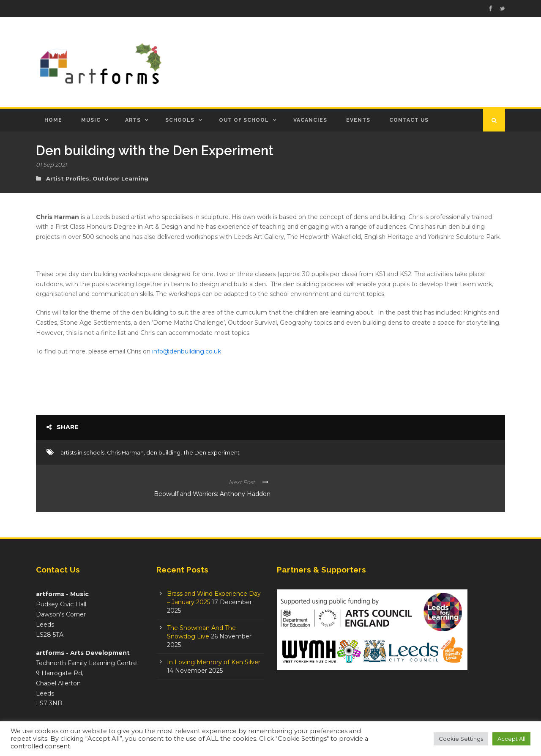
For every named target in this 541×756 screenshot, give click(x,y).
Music (91, 120)
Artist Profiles (68, 178)
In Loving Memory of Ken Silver (214, 662)
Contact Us (409, 120)
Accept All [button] (511, 739)
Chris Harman (125, 452)
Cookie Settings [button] (461, 739)
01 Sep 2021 (51, 164)
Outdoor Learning (120, 178)
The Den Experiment (211, 452)
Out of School (244, 120)
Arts (133, 120)
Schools (180, 120)
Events (358, 120)
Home (53, 120)
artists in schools (82, 452)
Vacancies (310, 120)
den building (163, 452)
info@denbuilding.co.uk (187, 351)
